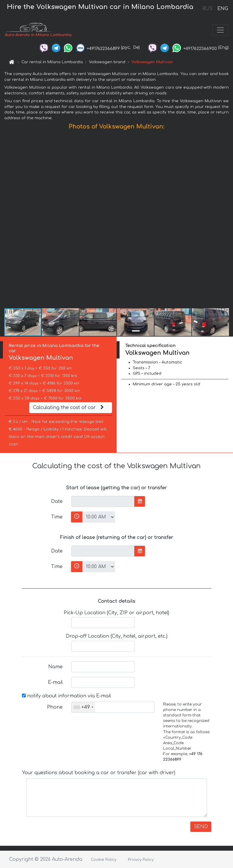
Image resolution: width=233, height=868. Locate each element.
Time (57, 517)
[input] (103, 501)
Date (57, 501)
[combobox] (83, 707)
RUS (207, 9)
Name (55, 667)
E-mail (55, 682)
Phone (55, 707)
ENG (223, 9)
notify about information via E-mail (66, 696)
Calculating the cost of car (69, 408)
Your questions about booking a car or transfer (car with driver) (99, 773)
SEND (201, 827)
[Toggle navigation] (220, 30)
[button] (228, 221)
